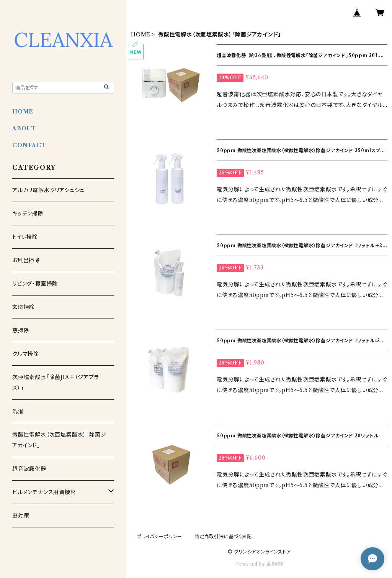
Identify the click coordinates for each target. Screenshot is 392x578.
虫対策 (21, 516)
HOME (141, 34)
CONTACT (29, 145)
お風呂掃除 (26, 260)
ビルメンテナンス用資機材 (44, 492)
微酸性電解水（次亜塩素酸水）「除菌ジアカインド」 (59, 440)
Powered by (259, 564)
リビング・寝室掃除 (35, 284)
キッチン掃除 (28, 213)
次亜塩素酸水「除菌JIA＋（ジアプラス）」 (56, 383)
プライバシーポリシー (160, 536)
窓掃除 (21, 330)
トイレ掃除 (25, 237)
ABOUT (24, 128)
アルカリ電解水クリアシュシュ (48, 190)
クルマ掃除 (26, 354)
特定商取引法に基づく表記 (223, 536)
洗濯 (18, 411)
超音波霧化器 (29, 469)
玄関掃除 (24, 307)
